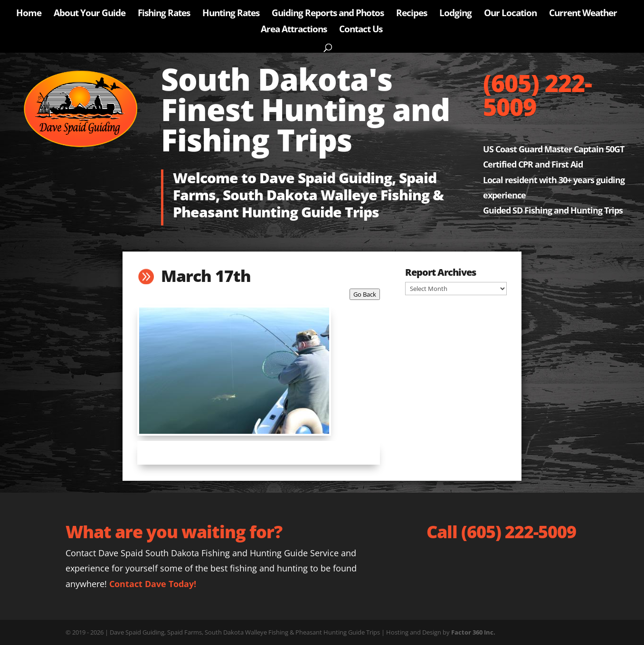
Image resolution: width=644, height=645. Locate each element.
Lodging (455, 14)
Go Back (365, 294)
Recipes (412, 14)
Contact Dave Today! (153, 584)
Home (29, 14)
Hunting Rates (231, 14)
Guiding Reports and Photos (328, 14)
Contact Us (361, 30)
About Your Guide (90, 14)
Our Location (510, 14)
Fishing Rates (164, 14)
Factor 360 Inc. (473, 632)
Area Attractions (294, 30)
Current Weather (583, 14)
